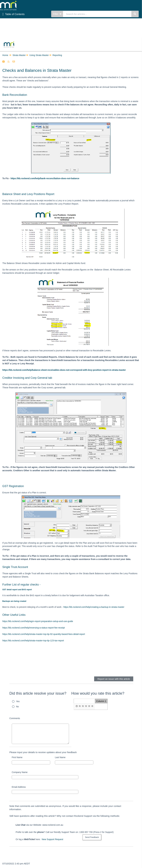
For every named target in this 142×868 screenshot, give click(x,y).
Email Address (19, 787)
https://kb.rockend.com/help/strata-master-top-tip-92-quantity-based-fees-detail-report (44, 634)
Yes (18, 701)
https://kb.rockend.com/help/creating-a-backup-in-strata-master (94, 607)
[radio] (77, 706)
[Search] (135, 14)
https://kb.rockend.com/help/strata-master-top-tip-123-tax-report (33, 641)
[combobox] (97, 14)
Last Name (60, 757)
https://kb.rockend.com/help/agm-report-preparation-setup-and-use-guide (38, 621)
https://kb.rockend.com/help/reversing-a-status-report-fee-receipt (34, 628)
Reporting (57, 55)
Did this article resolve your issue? (38, 693)
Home (5, 55)
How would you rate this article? (98, 693)
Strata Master (19, 55)
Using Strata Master (39, 55)
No (18, 707)
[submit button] (92, 837)
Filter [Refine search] (57, 14)
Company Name (20, 772)
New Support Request (52, 839)
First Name (17, 757)
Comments (15, 718)
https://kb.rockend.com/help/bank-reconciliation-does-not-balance (45, 178)
